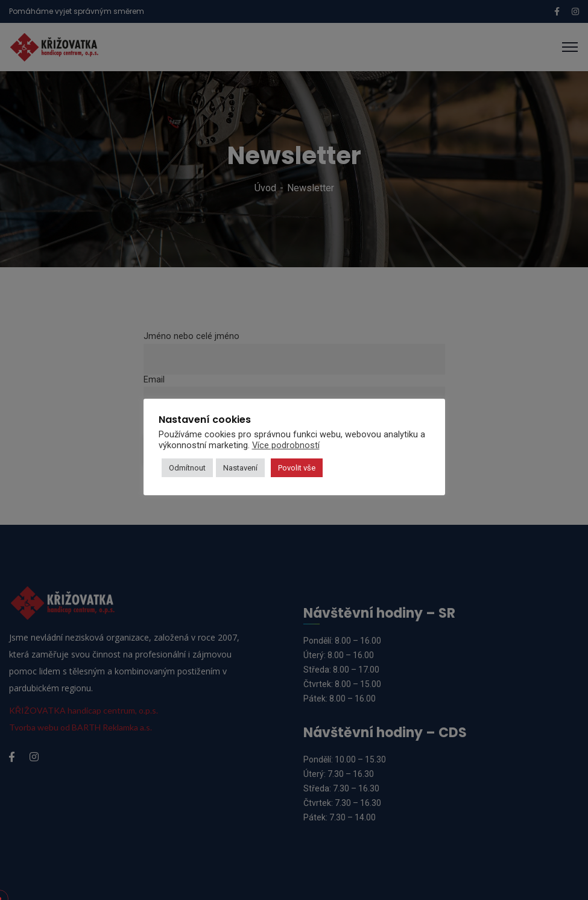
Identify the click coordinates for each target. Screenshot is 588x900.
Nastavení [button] (240, 468)
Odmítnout (187, 468)
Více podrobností (286, 445)
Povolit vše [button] (297, 468)
